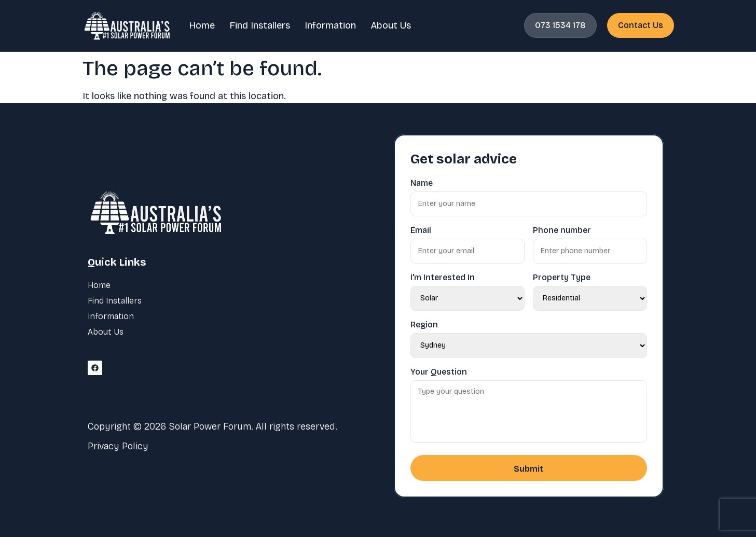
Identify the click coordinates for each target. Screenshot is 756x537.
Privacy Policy (118, 446)
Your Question (439, 372)
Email (421, 230)
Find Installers (260, 25)
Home (202, 25)
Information (330, 25)
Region (424, 325)
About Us (391, 25)
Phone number (562, 230)
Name (422, 183)
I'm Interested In (443, 278)
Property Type (562, 278)
